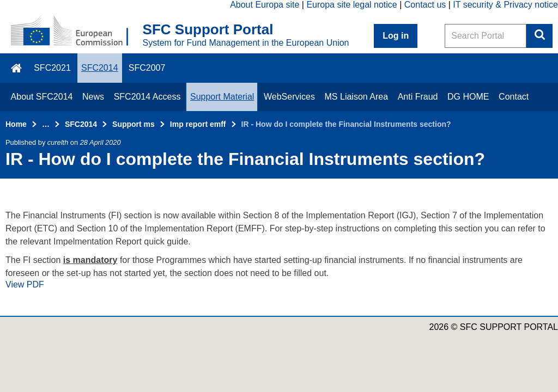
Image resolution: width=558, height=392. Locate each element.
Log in (396, 36)
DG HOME (468, 97)
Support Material (222, 97)
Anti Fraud (418, 97)
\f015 (17, 68)
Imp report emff (198, 124)
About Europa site (265, 5)
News (93, 97)
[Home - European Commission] (77, 32)
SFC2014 (100, 68)
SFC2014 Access (147, 97)
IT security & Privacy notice (505, 5)
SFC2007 (147, 68)
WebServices (289, 97)
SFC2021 (52, 68)
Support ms (134, 124)
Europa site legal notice (351, 5)
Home (16, 124)
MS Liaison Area (357, 97)
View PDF (25, 284)
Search (539, 36)
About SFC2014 (42, 97)
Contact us (425, 5)
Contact (514, 97)
